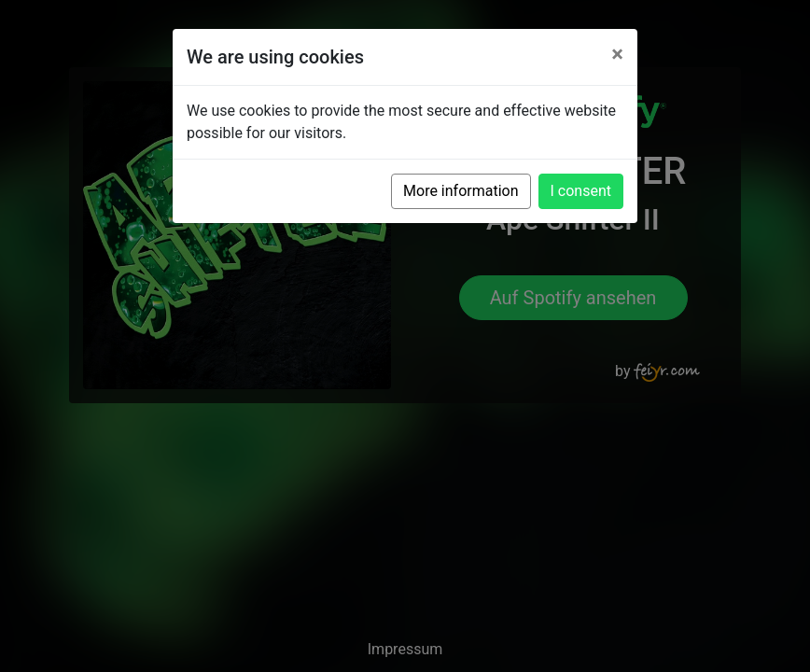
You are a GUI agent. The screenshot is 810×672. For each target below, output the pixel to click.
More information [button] (461, 191)
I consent (581, 191)
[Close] (617, 54)
